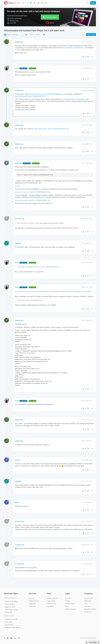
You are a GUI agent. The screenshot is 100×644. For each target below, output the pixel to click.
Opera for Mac (10, 604)
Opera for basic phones (13, 627)
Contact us (88, 612)
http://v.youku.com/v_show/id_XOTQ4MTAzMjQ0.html (46, 94)
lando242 (18, 243)
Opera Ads (32, 606)
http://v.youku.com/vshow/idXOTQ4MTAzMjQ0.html (46, 267)
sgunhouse (18, 163)
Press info (87, 601)
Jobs (86, 604)
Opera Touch (9, 625)
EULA (67, 606)
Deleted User (19, 42)
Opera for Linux (10, 607)
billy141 (17, 460)
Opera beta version (11, 610)
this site (17, 186)
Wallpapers (32, 604)
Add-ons (32, 598)
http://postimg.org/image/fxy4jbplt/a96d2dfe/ (30, 96)
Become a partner (90, 609)
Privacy (68, 601)
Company (88, 593)
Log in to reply (91, 35)
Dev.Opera (51, 606)
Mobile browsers (9, 616)
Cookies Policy (70, 604)
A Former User (20, 219)
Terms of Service (71, 609)
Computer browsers (10, 598)
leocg (17, 68)
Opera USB (9, 612)
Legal (68, 593)
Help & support (52, 598)
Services (33, 593)
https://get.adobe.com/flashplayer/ (73, 48)
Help (49, 593)
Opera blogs (51, 601)
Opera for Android (11, 619)
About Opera (89, 598)
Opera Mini (9, 622)
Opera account (34, 601)
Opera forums (52, 604)
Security (68, 598)
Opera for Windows (12, 35)
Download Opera (51, 17)
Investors (87, 606)
